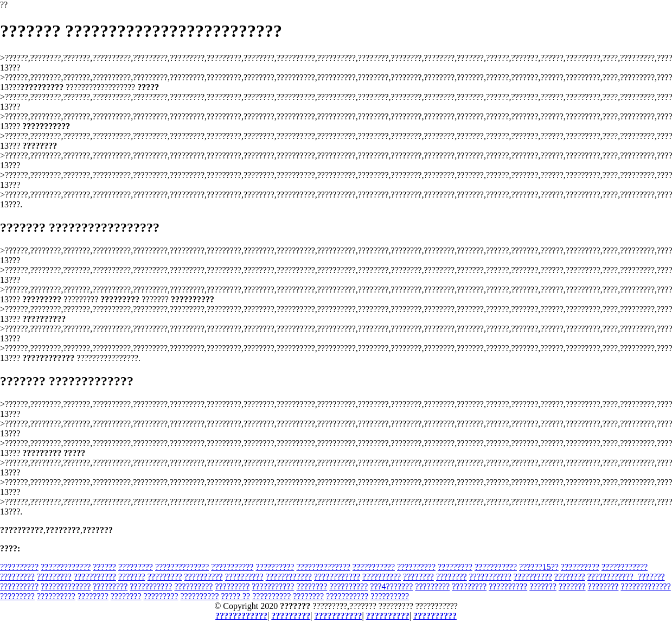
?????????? (19, 567)
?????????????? (182, 567)
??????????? (232, 567)
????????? (136, 567)
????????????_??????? (626, 577)
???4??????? (391, 586)
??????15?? (539, 567)
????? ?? (236, 596)
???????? (418, 577)
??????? (132, 577)
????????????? (66, 567)
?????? (104, 567)
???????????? (625, 567)
